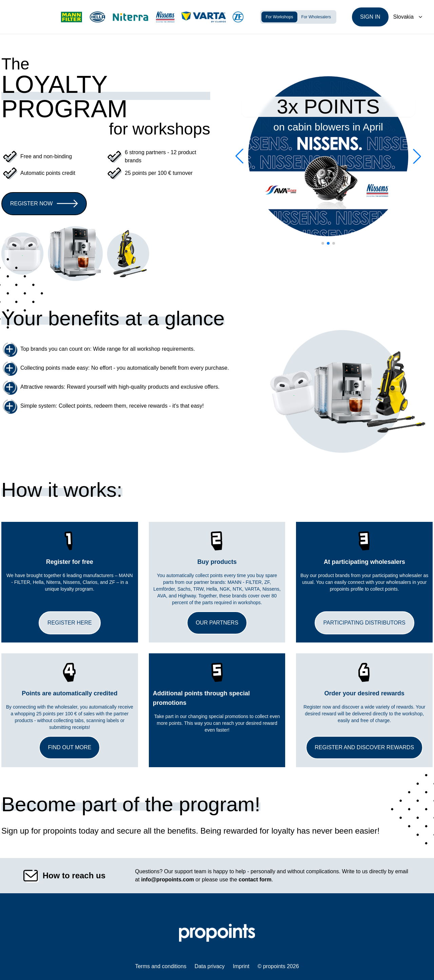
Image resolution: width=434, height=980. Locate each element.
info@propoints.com (167, 880)
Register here (70, 623)
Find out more (70, 747)
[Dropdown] (408, 17)
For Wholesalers (316, 17)
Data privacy (210, 966)
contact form (255, 880)
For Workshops (279, 17)
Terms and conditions (161, 966)
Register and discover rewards (364, 747)
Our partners (217, 623)
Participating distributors (364, 623)
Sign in (370, 17)
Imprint (241, 966)
